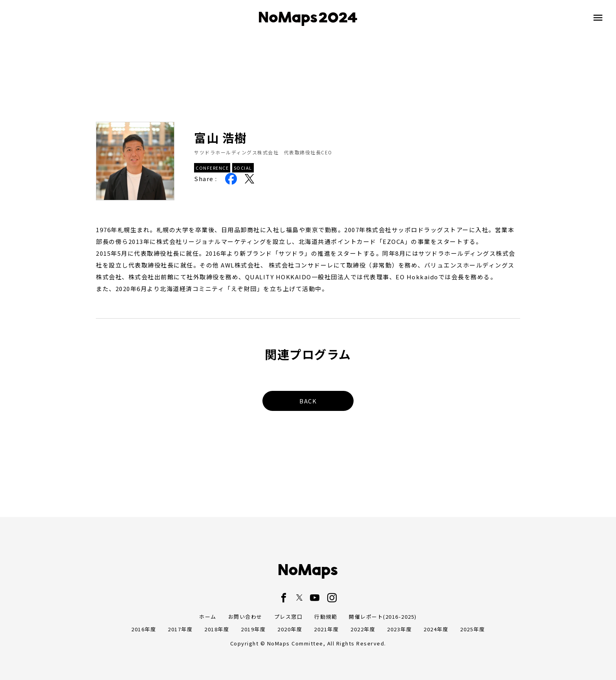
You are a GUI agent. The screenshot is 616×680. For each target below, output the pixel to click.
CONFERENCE (212, 168)
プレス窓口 (289, 617)
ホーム (208, 617)
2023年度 (399, 629)
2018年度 (217, 629)
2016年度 (144, 629)
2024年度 (436, 629)
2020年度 (290, 629)
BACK (308, 401)
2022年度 (363, 629)
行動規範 (326, 617)
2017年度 (180, 629)
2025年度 (472, 629)
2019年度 (253, 629)
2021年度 (326, 629)
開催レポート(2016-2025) (383, 617)
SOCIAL (243, 168)
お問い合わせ (245, 617)
